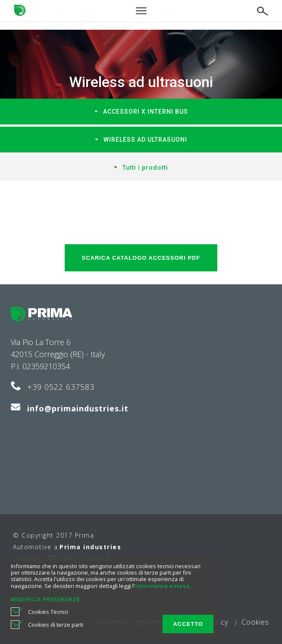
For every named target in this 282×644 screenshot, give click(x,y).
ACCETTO (188, 624)
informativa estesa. (163, 586)
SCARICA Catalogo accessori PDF (141, 258)
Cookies (255, 622)
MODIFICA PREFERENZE (45, 599)
